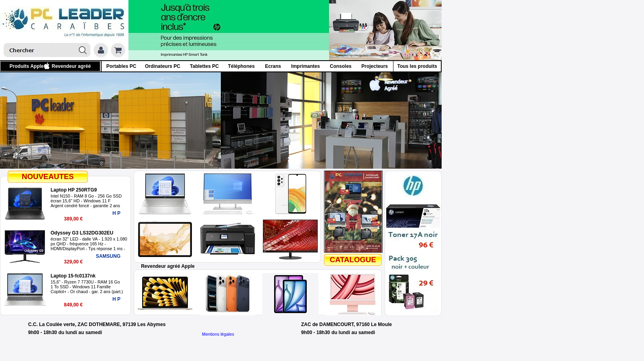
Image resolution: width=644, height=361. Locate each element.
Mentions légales (218, 334)
